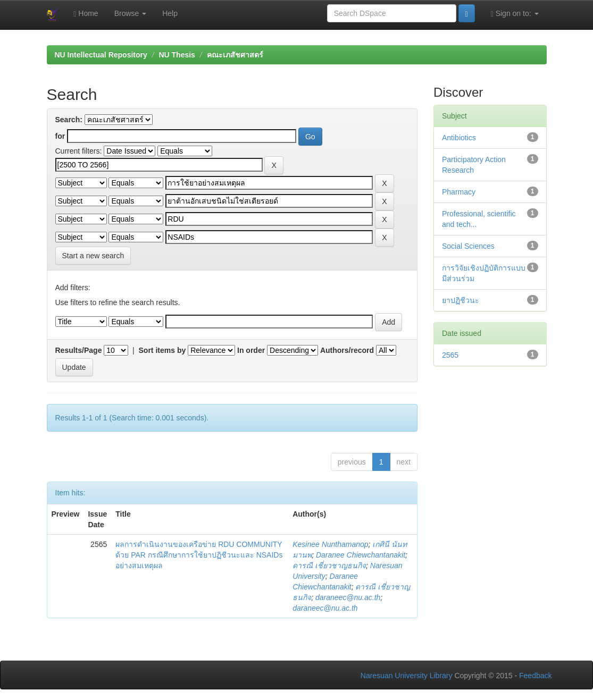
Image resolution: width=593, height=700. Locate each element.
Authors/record (347, 350)
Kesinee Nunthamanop (330, 544)
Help (170, 13)
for (60, 136)
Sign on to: (515, 14)
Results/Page (79, 350)
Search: (69, 120)
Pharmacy (459, 192)
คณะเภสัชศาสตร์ (235, 55)
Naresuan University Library (407, 676)
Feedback (535, 676)
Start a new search (93, 256)
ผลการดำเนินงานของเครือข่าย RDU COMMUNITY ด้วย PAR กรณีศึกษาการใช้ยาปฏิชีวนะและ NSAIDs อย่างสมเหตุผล (199, 555)
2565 (450, 355)
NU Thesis (177, 55)
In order (251, 350)
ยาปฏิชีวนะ (461, 300)
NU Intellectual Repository (101, 55)
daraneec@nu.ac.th (348, 597)
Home (86, 14)
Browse (131, 13)
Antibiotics (459, 138)
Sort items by (162, 350)
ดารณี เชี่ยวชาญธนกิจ (329, 566)
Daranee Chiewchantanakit (361, 555)
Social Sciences (468, 246)
